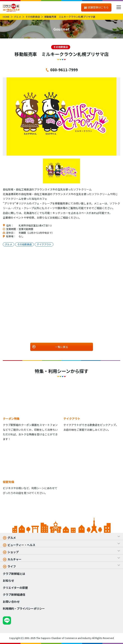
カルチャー (14, 559)
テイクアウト (44, 244)
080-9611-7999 (64, 70)
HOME (6, 17)
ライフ (12, 566)
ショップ (13, 552)
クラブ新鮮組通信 (14, 594)
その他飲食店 (33, 17)
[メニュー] (119, 7)
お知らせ (8, 580)
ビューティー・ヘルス (21, 545)
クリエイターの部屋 (15, 588)
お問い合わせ (11, 602)
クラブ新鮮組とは (14, 574)
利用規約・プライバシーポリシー (24, 608)
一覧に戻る (62, 347)
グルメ (17, 17)
